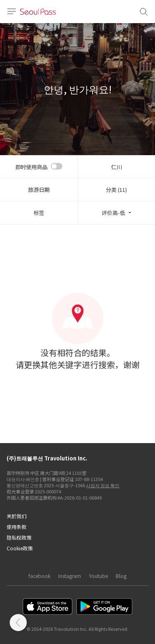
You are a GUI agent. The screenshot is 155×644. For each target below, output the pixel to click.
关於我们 (17, 516)
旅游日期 (39, 190)
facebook (39, 576)
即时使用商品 (31, 167)
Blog (121, 576)
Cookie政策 (20, 548)
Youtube (98, 576)
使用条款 (17, 527)
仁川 (117, 167)
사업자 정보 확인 (103, 485)
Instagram (70, 576)
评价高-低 (113, 213)
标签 (39, 213)
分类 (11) (116, 190)
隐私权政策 (19, 537)
